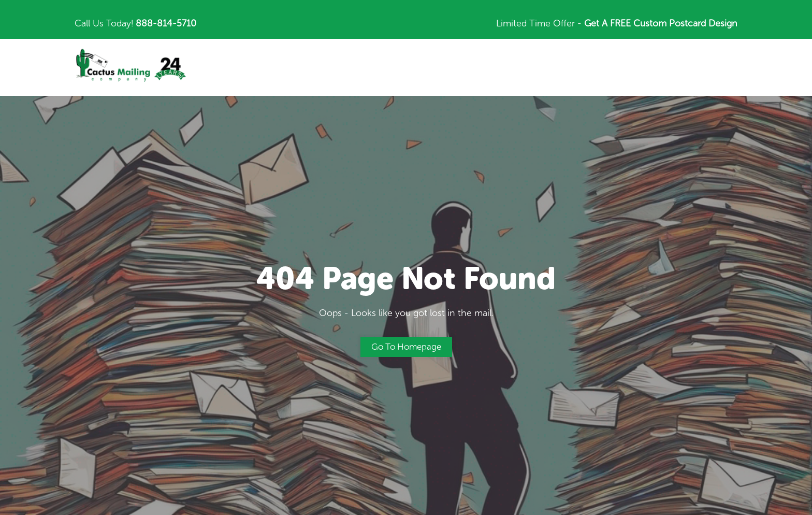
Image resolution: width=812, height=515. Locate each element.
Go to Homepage (406, 347)
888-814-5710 (166, 23)
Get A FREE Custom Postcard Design (661, 23)
